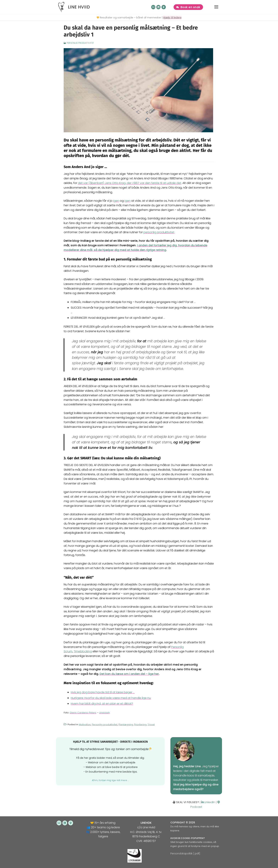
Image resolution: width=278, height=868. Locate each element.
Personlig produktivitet (79, 43)
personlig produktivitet (159, 232)
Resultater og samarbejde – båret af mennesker (130, 18)
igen (116, 201)
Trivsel (151, 724)
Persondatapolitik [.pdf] (185, 853)
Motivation (85, 724)
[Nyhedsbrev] (153, 7)
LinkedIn (208, 802)
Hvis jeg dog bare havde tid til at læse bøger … (103, 692)
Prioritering (140, 724)
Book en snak (188, 7)
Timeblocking (83, 651)
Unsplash (104, 713)
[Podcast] (164, 7)
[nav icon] (216, 7)
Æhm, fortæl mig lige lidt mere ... (110, 780)
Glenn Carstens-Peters (83, 713)
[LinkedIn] (158, 7)
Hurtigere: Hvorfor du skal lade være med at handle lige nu (111, 698)
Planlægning (126, 724)
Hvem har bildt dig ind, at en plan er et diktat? (102, 704)
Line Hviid (79, 7)
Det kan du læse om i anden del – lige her (129, 674)
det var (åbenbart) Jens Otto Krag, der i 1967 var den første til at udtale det (130, 183)
